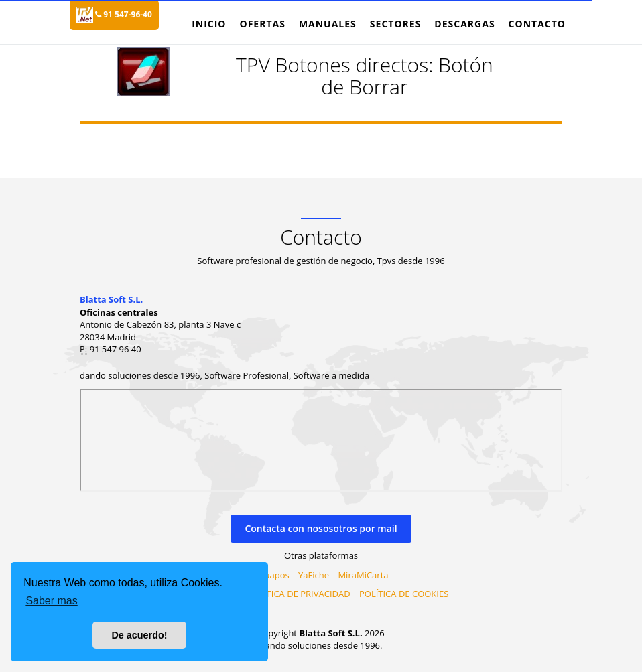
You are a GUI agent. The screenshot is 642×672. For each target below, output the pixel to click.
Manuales (328, 24)
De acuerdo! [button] (139, 635)
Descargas (464, 24)
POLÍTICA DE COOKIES (404, 594)
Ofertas (262, 24)
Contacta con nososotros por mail (321, 528)
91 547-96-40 (124, 14)
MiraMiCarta (363, 575)
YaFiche (314, 575)
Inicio (209, 24)
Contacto (537, 24)
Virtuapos (270, 575)
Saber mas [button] (51, 601)
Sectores (396, 24)
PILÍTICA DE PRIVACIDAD (301, 594)
